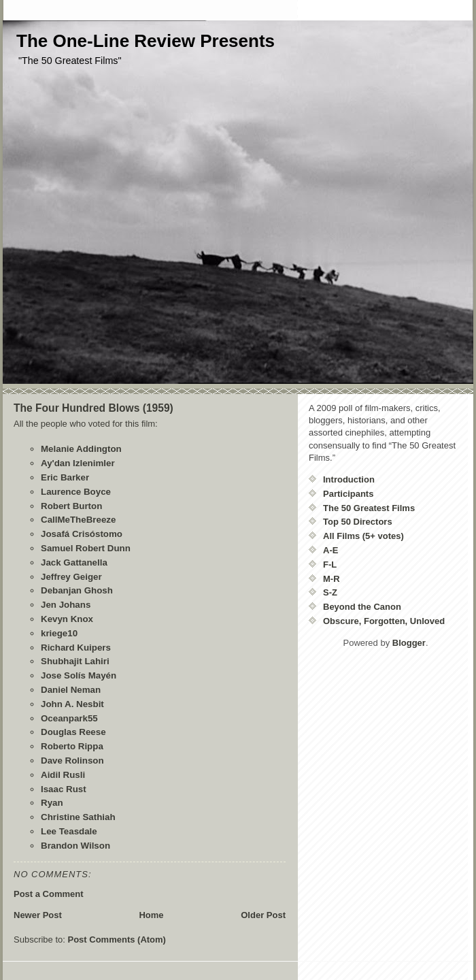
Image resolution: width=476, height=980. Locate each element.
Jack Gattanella (74, 562)
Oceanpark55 (69, 718)
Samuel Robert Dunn (86, 548)
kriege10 (59, 633)
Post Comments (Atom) (117, 940)
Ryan (52, 803)
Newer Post (38, 915)
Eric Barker (65, 477)
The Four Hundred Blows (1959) (93, 408)
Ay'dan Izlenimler (78, 463)
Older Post (263, 915)
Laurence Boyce (76, 492)
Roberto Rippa (72, 746)
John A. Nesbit (72, 704)
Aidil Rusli (63, 775)
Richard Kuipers (76, 648)
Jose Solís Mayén (79, 675)
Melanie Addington (81, 449)
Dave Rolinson (72, 761)
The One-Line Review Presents (146, 41)
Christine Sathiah (78, 817)
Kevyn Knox (67, 619)
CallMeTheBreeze (78, 520)
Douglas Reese (73, 732)
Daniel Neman (71, 690)
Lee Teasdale (69, 831)
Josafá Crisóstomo (82, 534)
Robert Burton (71, 506)
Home (151, 915)
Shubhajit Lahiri (75, 661)
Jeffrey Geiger (71, 577)
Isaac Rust (64, 789)
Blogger (409, 643)
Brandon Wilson (75, 846)
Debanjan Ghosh (77, 590)
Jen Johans (66, 605)
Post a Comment (49, 894)
